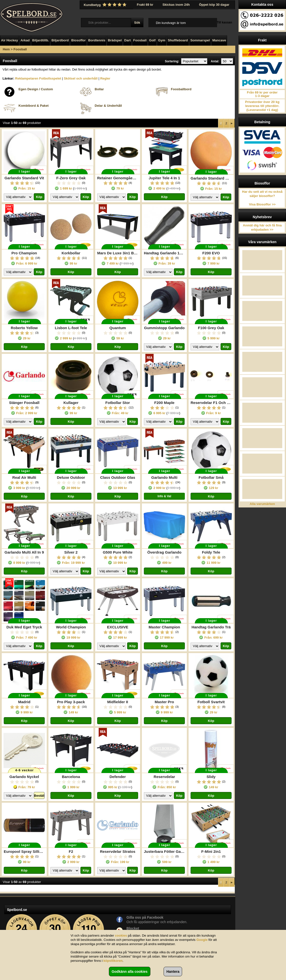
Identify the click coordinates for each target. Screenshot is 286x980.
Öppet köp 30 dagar (214, 5)
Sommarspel (200, 40)
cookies (121, 935)
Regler (105, 78)
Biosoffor (78, 40)
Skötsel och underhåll (81, 78)
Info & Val (164, 496)
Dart (127, 40)
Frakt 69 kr (145, 5)
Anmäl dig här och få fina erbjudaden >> (262, 227)
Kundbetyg (106, 5)
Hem (6, 49)
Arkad (25, 40)
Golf (152, 40)
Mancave (219, 40)
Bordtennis (97, 40)
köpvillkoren (113, 961)
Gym (162, 40)
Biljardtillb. (41, 40)
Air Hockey (9, 40)
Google (202, 940)
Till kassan (224, 22)
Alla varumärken (262, 504)
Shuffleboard (178, 40)
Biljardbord (60, 40)
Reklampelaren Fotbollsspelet (38, 78)
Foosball (140, 40)
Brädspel (115, 40)
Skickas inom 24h (176, 5)
